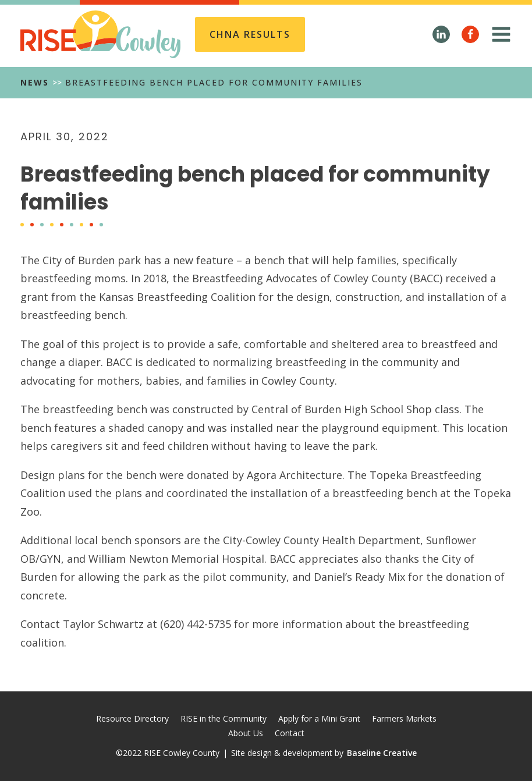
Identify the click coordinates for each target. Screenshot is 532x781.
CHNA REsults (250, 34)
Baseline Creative (382, 753)
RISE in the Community (224, 718)
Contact (290, 733)
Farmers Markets (404, 718)
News (35, 82)
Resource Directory (132, 718)
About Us (246, 733)
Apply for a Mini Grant (319, 718)
